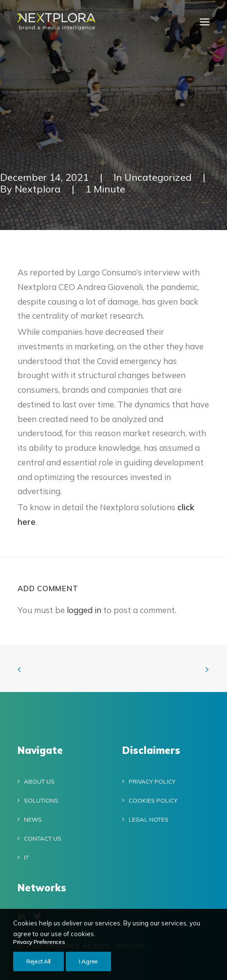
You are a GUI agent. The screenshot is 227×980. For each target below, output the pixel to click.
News (33, 819)
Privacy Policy (152, 781)
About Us (39, 781)
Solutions (41, 800)
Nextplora (38, 189)
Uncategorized (158, 177)
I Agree (88, 967)
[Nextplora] (57, 22)
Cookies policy (153, 800)
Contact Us (43, 838)
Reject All (38, 967)
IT (26, 857)
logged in (84, 610)
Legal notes (149, 819)
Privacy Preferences (39, 948)
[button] (205, 22)
